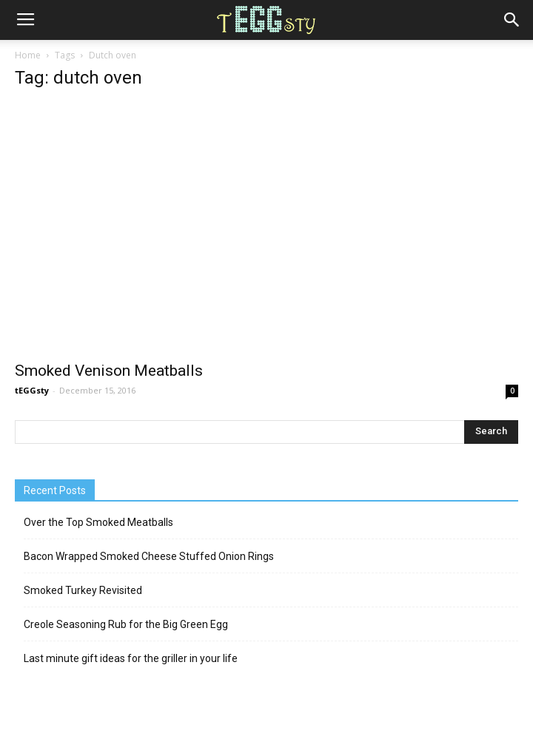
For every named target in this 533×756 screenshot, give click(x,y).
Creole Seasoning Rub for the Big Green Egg (126, 624)
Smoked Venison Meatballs (109, 371)
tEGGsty (32, 390)
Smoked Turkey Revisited (83, 590)
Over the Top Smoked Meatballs (98, 522)
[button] (512, 20)
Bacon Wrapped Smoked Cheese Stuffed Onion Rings (149, 556)
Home (28, 55)
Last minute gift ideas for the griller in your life (131, 658)
